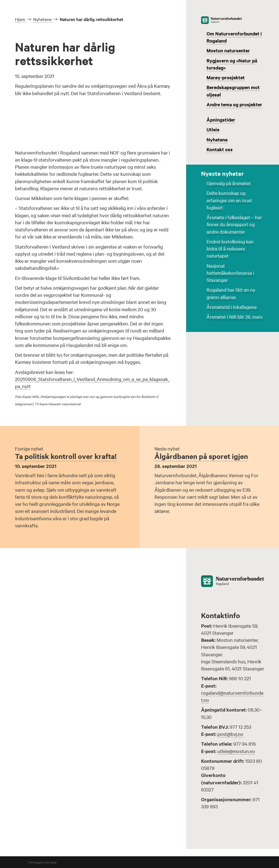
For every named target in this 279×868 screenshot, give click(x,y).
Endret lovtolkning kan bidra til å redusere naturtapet (230, 249)
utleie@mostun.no (236, 751)
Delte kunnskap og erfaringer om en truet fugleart (229, 200)
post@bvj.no (230, 734)
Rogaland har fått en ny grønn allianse (231, 293)
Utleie (213, 129)
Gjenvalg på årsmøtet (229, 183)
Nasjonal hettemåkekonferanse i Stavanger (230, 273)
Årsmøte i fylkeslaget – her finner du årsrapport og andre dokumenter (234, 224)
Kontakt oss (220, 149)
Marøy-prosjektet (226, 77)
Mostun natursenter (228, 50)
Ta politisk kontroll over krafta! (66, 456)
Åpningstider (221, 120)
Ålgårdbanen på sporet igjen (201, 456)
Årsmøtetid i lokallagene (232, 307)
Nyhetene (217, 140)
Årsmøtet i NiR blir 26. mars (234, 317)
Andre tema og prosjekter (234, 104)
